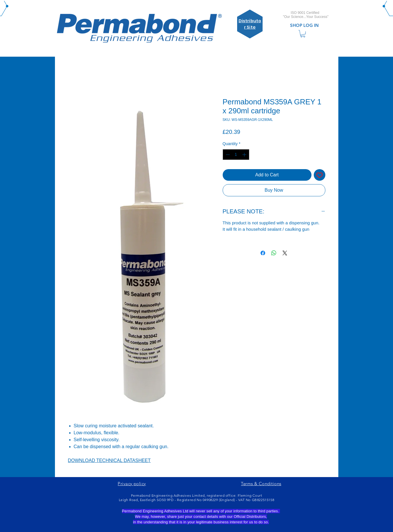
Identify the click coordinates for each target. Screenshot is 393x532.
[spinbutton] (236, 155)
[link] (303, 34)
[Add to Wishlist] (320, 175)
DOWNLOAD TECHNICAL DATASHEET (109, 460)
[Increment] (245, 155)
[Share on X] (285, 253)
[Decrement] (227, 155)
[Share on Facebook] (263, 253)
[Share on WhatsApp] (274, 253)
